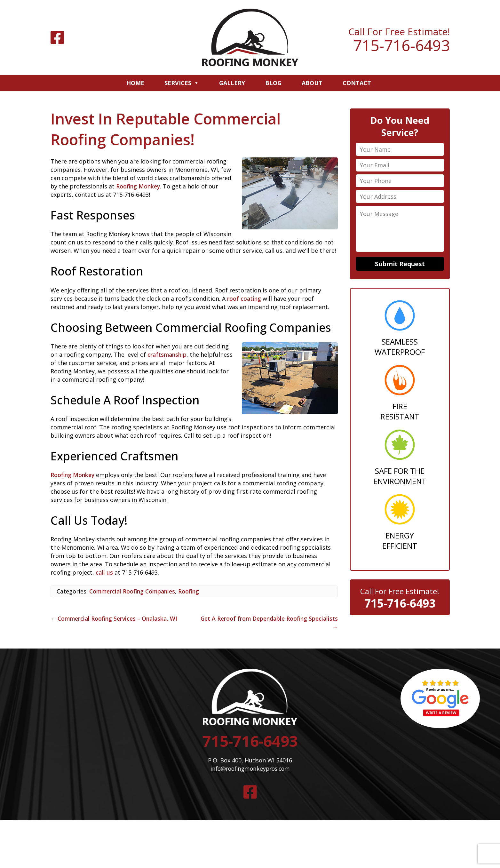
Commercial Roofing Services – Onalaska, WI (116, 618)
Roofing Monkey (139, 186)
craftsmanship (168, 354)
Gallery (232, 83)
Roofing (193, 591)
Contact (357, 83)
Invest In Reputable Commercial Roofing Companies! (168, 129)
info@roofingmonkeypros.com (250, 770)
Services (182, 83)
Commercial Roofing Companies (134, 591)
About (312, 83)
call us (104, 572)
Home (135, 83)
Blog (273, 83)
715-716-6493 (401, 45)
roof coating (244, 299)
